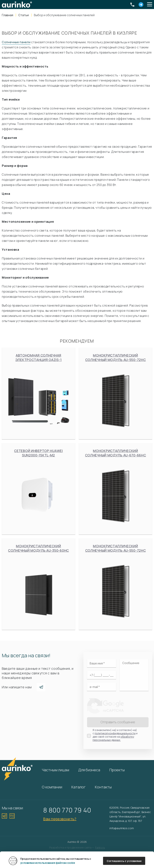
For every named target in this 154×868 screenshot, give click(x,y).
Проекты (117, 770)
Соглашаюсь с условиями (124, 861)
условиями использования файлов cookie (48, 863)
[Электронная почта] (102, 687)
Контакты (103, 787)
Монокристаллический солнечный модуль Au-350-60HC (38, 584)
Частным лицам (55, 770)
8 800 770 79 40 (67, 810)
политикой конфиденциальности (115, 733)
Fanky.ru (100, 847)
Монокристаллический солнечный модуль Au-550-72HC (115, 393)
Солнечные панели (16, 42)
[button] (150, 5)
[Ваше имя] (102, 663)
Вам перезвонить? (60, 819)
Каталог (78, 787)
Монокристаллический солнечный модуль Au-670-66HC (115, 489)
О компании (52, 787)
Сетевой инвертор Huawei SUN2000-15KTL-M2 (38, 489)
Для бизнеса (89, 770)
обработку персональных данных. (113, 738)
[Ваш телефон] (102, 675)
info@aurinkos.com (122, 828)
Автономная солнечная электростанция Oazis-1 (38, 393)
